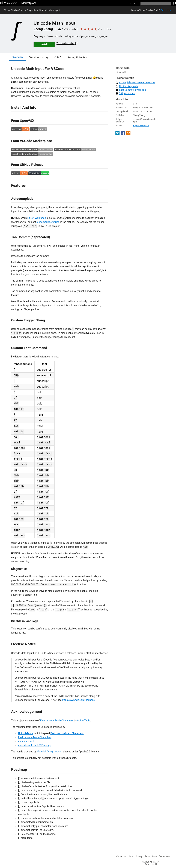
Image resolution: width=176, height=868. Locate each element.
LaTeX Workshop (37, 218)
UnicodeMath (26, 733)
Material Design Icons (49, 752)
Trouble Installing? (68, 43)
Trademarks (165, 856)
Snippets (32, 10)
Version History (39, 57)
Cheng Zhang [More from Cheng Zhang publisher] (43, 29)
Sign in (132, 3)
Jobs (131, 856)
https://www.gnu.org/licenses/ (79, 700)
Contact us (121, 856)
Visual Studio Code (14, 10)
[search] (156, 4)
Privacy (139, 856)
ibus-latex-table (27, 741)
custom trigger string (48, 222)
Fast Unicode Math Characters (57, 721)
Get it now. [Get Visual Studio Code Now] (166, 10)
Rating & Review (77, 57)
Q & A (58, 57)
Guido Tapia (84, 721)
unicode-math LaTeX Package (35, 745)
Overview (18, 57)
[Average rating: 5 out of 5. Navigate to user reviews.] (90, 29)
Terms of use (151, 856)
